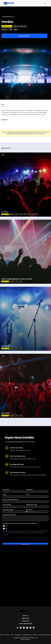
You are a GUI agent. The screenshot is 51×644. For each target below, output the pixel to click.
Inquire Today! (24, 36)
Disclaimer (18, 635)
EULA (12, 635)
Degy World (26, 618)
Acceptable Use (27, 635)
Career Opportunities (26, 624)
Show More (4, 120)
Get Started (26, 621)
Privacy (7, 635)
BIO (3, 104)
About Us (26, 616)
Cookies (35, 635)
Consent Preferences (45, 635)
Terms (2, 635)
